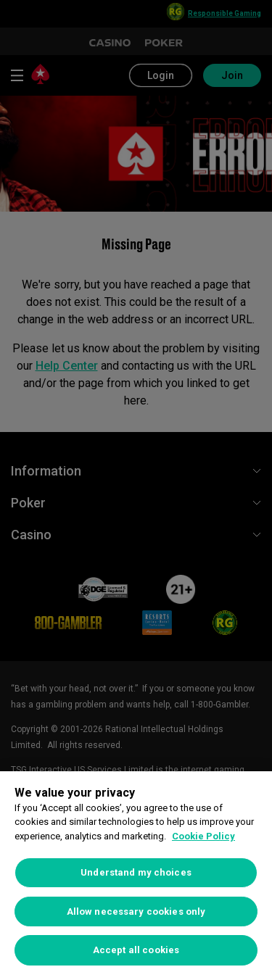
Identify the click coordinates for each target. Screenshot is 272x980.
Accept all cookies (136, 950)
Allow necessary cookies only (136, 912)
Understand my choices (136, 872)
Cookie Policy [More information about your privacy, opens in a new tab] (203, 836)
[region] (136, 876)
